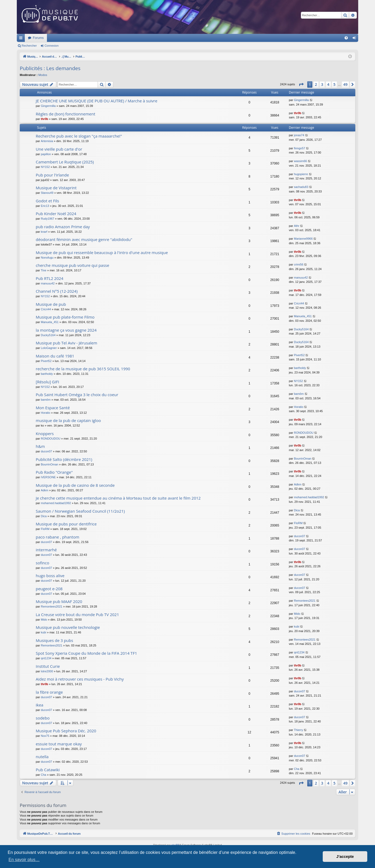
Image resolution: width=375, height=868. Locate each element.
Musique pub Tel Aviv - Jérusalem (66, 343)
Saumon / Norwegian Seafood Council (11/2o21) (80, 511)
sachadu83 (301, 187)
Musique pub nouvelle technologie (68, 627)
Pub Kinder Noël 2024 (56, 214)
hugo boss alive (50, 576)
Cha (43, 775)
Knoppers (45, 433)
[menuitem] (346, 38)
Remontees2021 (52, 606)
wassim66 (300, 161)
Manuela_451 (50, 322)
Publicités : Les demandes (50, 68)
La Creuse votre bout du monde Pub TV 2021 (77, 614)
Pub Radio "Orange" (54, 472)
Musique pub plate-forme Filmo (65, 317)
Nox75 (45, 736)
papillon (46, 154)
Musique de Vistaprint (56, 188)
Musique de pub (51, 304)
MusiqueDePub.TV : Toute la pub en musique (60, 38)
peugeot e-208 (49, 589)
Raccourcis (22, 39)
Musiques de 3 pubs (54, 640)
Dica (44, 516)
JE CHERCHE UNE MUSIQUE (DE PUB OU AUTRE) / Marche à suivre (97, 101)
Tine (44, 270)
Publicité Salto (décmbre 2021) (64, 459)
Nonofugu (47, 258)
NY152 (45, 167)
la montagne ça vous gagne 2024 (66, 330)
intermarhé (46, 550)
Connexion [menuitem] (355, 39)
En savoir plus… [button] (24, 860)
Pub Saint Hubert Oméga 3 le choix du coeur (77, 395)
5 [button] (334, 84)
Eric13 (45, 206)
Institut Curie (48, 666)
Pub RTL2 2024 (49, 278)
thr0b (45, 119)
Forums (109, 38)
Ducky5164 (48, 335)
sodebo (43, 718)
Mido (44, 620)
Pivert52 (46, 361)
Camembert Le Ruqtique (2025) (65, 162)
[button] (301, 85)
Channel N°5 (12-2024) (57, 291)
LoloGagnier (49, 348)
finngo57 (300, 148)
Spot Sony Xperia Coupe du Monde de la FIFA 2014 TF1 (86, 653)
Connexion (52, 46)
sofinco (42, 563)
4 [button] (328, 84)
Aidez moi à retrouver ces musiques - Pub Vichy (80, 679)
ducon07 (46, 451)
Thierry (298, 730)
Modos (43, 75)
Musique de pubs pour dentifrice (66, 524)
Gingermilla (48, 106)
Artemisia (47, 141)
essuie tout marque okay (59, 744)
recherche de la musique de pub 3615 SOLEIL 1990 (83, 369)
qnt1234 (46, 658)
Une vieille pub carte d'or (59, 149)
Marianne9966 (303, 239)
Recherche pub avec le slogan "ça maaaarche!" (79, 136)
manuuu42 (48, 283)
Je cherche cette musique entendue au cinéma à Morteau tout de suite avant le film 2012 (118, 498)
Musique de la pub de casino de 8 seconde (75, 485)
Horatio (45, 413)
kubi (43, 632)
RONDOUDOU (51, 439)
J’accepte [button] (345, 857)
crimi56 (299, 264)
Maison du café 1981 (55, 356)
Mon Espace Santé (53, 408)
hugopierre (301, 174)
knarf (44, 232)
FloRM (45, 529)
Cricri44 (46, 309)
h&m (40, 446)
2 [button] (316, 84)
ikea (39, 705)
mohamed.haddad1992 (56, 503)
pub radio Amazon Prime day (63, 227)
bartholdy (47, 374)
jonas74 (299, 135)
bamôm (46, 400)
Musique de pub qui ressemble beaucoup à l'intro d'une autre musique (102, 252)
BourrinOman (49, 464)
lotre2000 (47, 671)
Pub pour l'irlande (52, 175)
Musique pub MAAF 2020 (59, 601)
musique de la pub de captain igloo (68, 420)
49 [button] (345, 84)
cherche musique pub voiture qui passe (72, 265)
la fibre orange (49, 692)
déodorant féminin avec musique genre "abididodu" (84, 239)
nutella (42, 757)
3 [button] (322, 84)
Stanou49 (47, 193)
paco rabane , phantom (57, 537)
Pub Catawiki (48, 770)
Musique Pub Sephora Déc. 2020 (66, 731)
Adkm (45, 490)
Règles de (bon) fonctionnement (65, 114)
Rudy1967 (47, 219)
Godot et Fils (47, 201)
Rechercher (29, 46)
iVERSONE (48, 477)
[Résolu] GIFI (47, 382)
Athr (297, 226)
